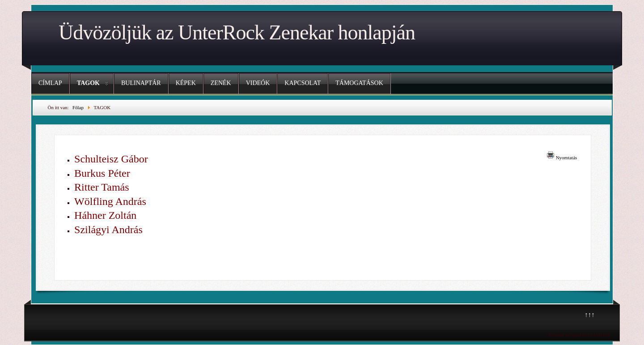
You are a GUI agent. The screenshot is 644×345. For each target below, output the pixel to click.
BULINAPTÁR (141, 83)
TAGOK (88, 83)
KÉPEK (186, 83)
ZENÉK (221, 83)
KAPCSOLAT (303, 83)
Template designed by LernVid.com (579, 335)
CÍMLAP (50, 83)
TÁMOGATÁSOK (359, 83)
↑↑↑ (590, 315)
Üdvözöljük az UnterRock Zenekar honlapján (237, 32)
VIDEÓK (258, 83)
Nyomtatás (567, 158)
